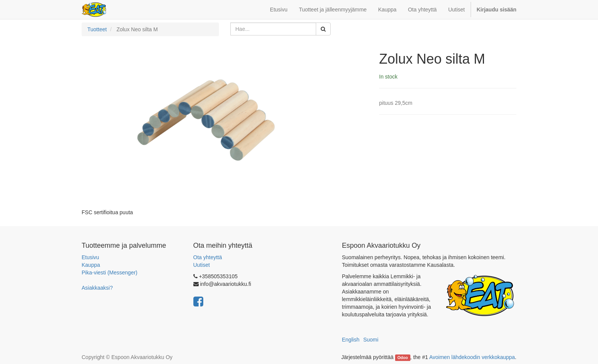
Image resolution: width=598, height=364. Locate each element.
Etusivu (90, 257)
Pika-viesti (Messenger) (109, 273)
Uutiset (202, 265)
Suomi (371, 340)
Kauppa (91, 265)
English (351, 340)
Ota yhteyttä (208, 257)
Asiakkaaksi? (97, 288)
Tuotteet (97, 29)
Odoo (403, 358)
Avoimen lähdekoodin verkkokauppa (472, 357)
